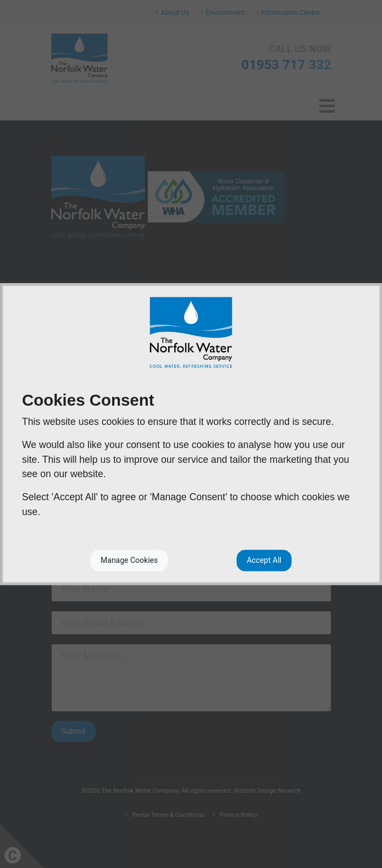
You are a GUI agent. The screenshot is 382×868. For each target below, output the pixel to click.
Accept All (264, 560)
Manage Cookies (129, 560)
